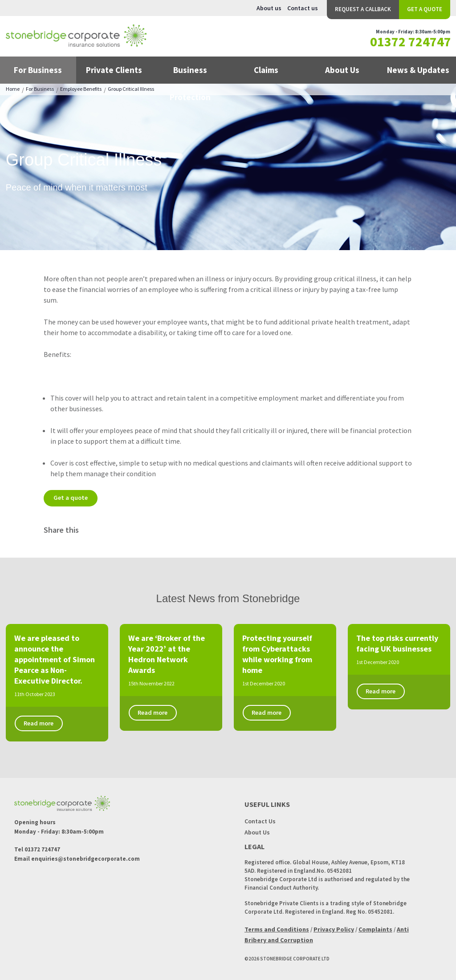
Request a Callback (363, 9)
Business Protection (190, 74)
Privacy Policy (334, 929)
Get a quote (71, 498)
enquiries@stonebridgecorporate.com (85, 859)
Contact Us (260, 821)
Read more (41, 723)
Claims (266, 70)
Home (13, 89)
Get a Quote (425, 9)
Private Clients (114, 70)
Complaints (375, 929)
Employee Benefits (81, 89)
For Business (38, 70)
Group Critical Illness (131, 89)
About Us (342, 70)
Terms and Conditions (277, 929)
